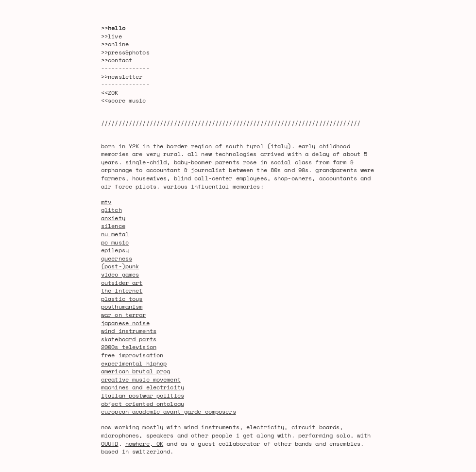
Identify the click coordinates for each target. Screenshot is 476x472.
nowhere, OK (144, 444)
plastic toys (122, 299)
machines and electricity (143, 387)
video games (120, 274)
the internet (122, 290)
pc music (115, 242)
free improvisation (132, 355)
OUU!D (110, 444)
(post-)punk (120, 266)
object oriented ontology (143, 404)
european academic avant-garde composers (169, 411)
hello (117, 28)
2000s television (129, 347)
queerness (117, 258)
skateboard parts (129, 339)
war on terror (124, 315)
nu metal (115, 234)
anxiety (113, 218)
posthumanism (122, 306)
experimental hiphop (134, 363)
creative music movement (141, 379)
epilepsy (115, 250)
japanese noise (125, 323)
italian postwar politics (143, 395)
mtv (106, 202)
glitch (111, 210)
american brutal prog (136, 371)
